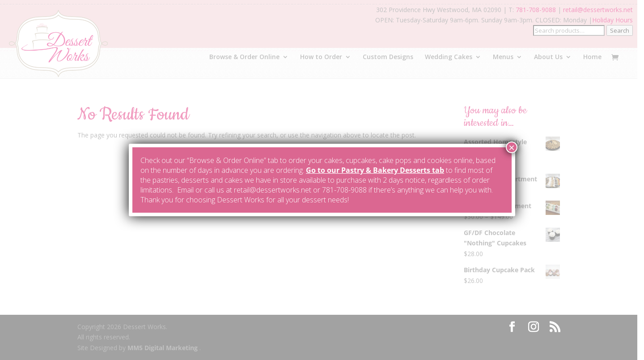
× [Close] (512, 147)
